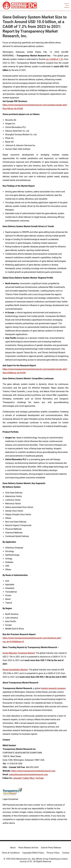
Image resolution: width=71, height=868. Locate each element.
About (13, 848)
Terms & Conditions (11, 853)
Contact (66, 853)
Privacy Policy (53, 853)
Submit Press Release (51, 848)
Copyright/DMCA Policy (33, 853)
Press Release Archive (28, 848)
